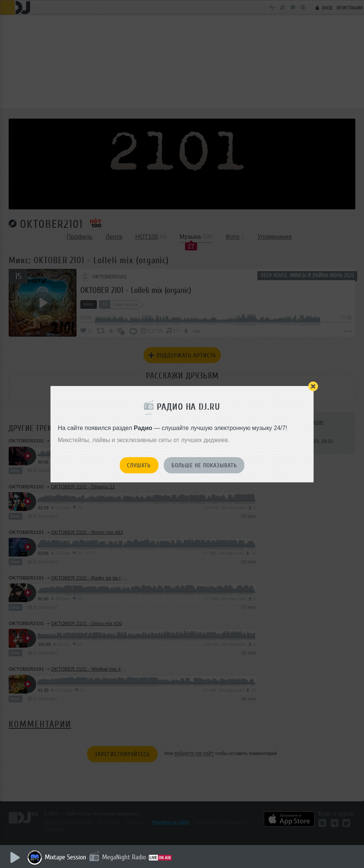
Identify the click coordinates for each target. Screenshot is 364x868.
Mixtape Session (67, 857)
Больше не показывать (204, 465)
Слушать (139, 465)
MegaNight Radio (125, 857)
